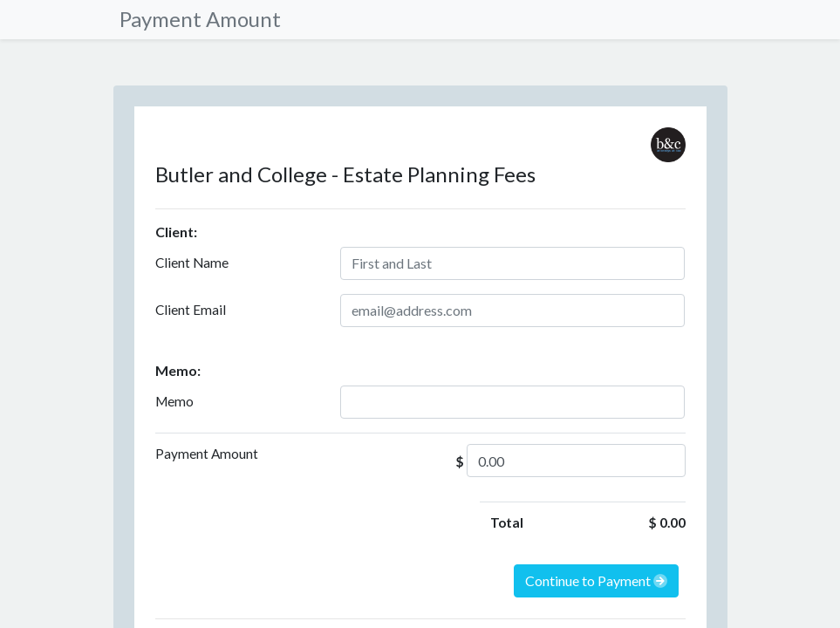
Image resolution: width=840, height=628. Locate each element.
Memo (174, 401)
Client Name (192, 263)
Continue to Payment (596, 580)
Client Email (191, 310)
